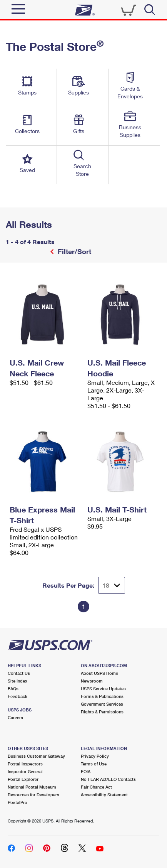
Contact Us (19, 673)
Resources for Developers (33, 795)
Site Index (18, 681)
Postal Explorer (23, 779)
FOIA (86, 771)
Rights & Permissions (102, 712)
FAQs (13, 689)
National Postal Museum (32, 787)
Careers (15, 717)
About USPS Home (99, 673)
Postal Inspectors (25, 764)
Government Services (102, 704)
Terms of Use (94, 764)
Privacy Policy (95, 756)
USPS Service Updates (103, 689)
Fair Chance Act (96, 787)
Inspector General (25, 771)
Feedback (18, 696)
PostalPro (18, 802)
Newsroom (92, 681)
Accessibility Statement (104, 795)
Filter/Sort (73, 251)
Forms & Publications (102, 696)
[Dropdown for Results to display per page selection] (112, 585)
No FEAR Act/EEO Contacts (108, 779)
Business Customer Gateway (36, 756)
